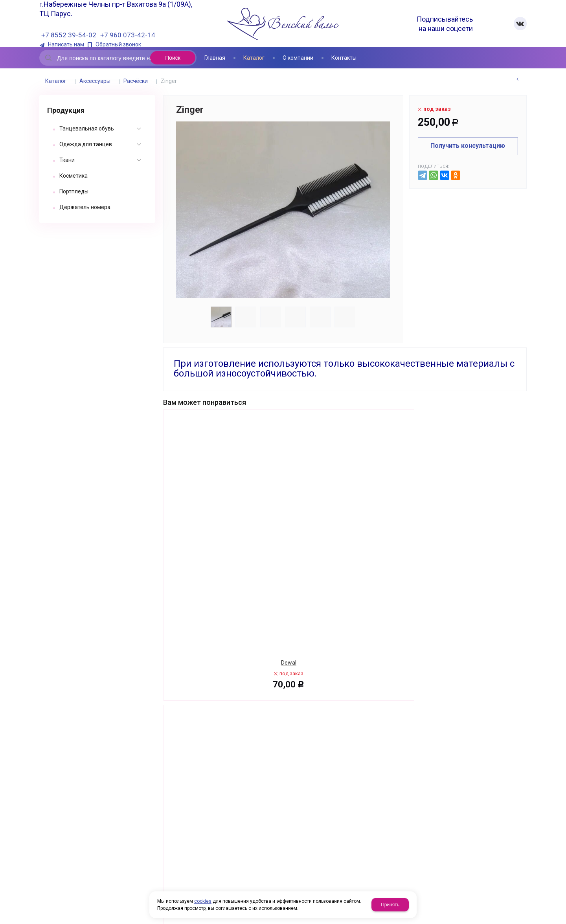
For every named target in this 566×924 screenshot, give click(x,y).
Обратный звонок (118, 45)
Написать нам (66, 45)
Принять (390, 905)
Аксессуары (95, 81)
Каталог (56, 81)
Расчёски (136, 81)
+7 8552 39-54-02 (69, 35)
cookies (203, 901)
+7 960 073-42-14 (128, 35)
